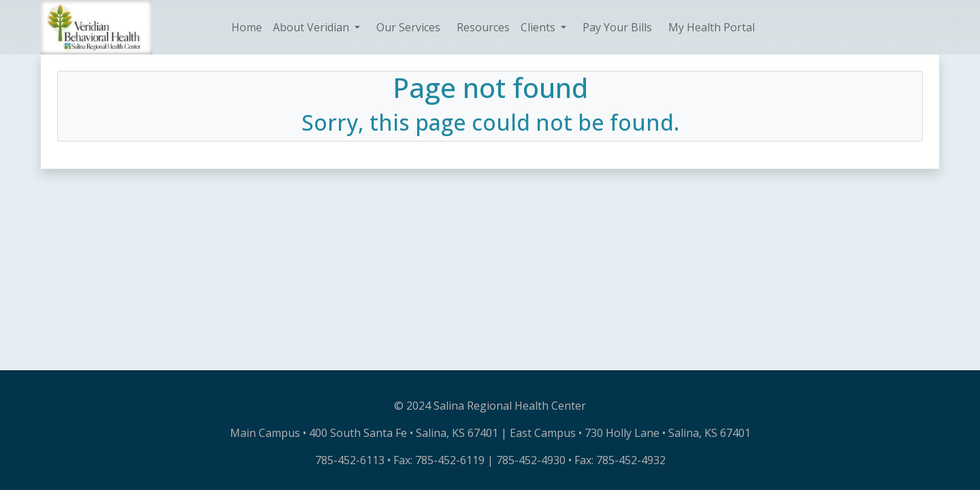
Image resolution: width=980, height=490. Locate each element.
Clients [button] (539, 27)
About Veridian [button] (312, 27)
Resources (483, 27)
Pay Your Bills (617, 27)
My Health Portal (712, 27)
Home (247, 27)
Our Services (408, 27)
